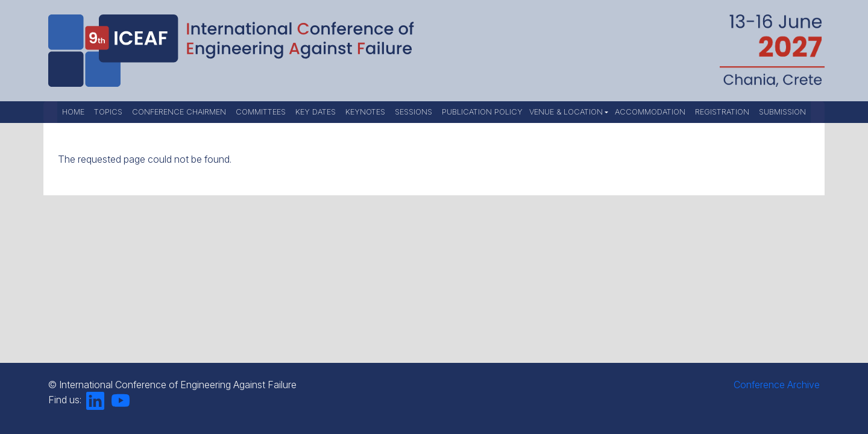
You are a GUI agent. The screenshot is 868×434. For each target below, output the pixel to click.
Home (73, 112)
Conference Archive (777, 385)
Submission (782, 112)
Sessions (414, 112)
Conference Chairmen (179, 112)
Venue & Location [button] (566, 112)
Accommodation (650, 112)
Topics (108, 112)
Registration (722, 112)
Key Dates (316, 112)
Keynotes (365, 112)
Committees (261, 112)
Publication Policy (482, 112)
